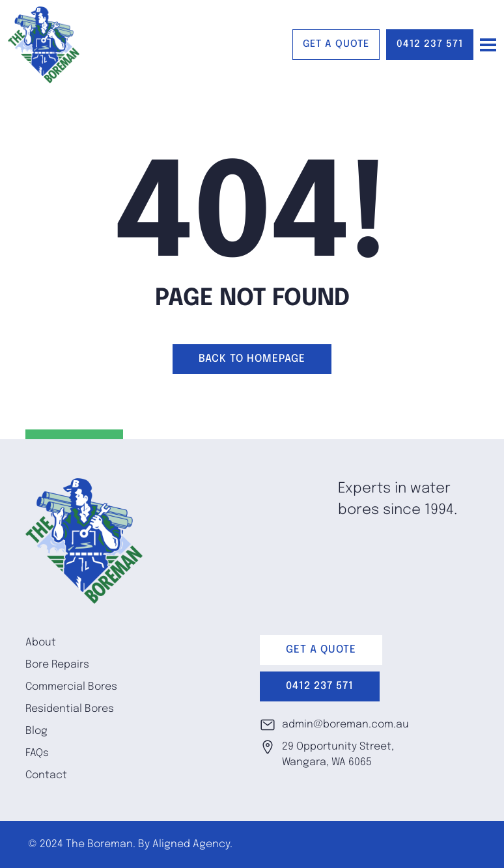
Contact (46, 775)
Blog (36, 731)
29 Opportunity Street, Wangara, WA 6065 (327, 753)
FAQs (37, 753)
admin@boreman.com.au (334, 725)
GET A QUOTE (336, 44)
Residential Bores (70, 709)
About (41, 643)
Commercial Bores (71, 687)
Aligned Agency (191, 844)
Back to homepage (252, 359)
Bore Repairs (57, 665)
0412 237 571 (430, 44)
